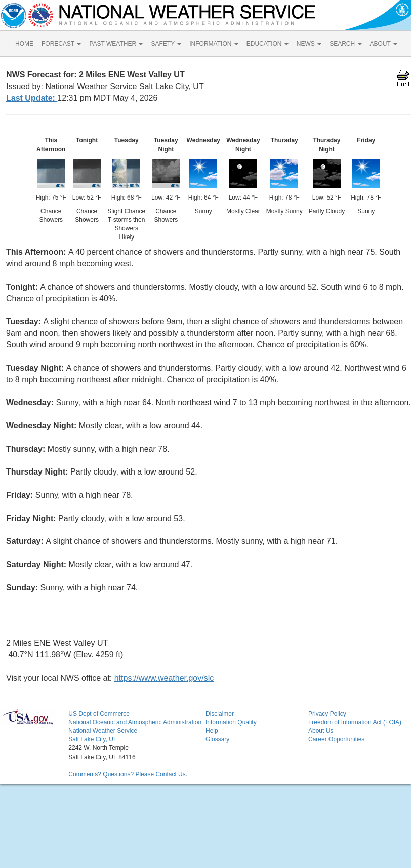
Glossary (217, 739)
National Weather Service (103, 731)
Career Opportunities (336, 739)
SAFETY (166, 44)
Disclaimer (220, 714)
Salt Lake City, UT (93, 739)
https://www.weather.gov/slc (164, 678)
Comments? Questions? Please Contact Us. (128, 774)
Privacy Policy (327, 714)
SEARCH (345, 44)
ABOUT (384, 44)
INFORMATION (214, 44)
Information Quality (231, 722)
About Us (321, 731)
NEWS (309, 44)
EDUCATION (268, 44)
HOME (24, 44)
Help (212, 731)
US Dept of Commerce (99, 714)
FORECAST (61, 44)
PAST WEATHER (116, 44)
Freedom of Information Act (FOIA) (355, 722)
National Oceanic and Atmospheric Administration (135, 722)
